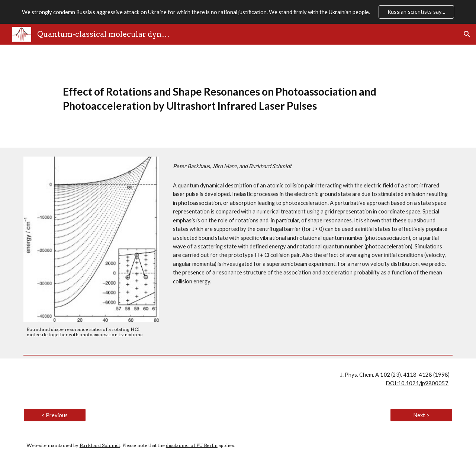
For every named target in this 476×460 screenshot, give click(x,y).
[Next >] (421, 415)
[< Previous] (55, 415)
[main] (238, 96)
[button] (467, 34)
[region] (238, 12)
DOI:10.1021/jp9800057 (417, 383)
